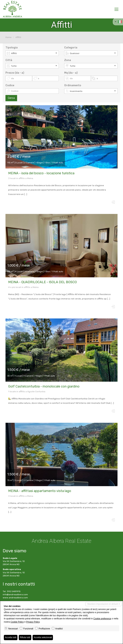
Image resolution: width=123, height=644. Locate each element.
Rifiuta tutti (25, 637)
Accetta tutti (11, 637)
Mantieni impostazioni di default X (104, 604)
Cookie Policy (17, 622)
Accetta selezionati (43, 637)
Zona (68, 60)
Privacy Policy (33, 622)
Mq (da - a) (71, 73)
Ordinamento (73, 85)
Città (9, 60)
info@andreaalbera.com (15, 594)
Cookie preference (102, 619)
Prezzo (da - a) (15, 73)
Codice (10, 85)
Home (8, 37)
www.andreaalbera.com (15, 598)
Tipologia (12, 48)
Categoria (71, 48)
